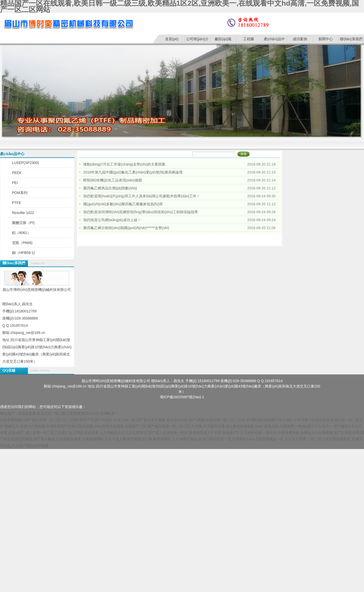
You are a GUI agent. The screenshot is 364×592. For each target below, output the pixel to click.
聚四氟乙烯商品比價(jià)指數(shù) (110, 188)
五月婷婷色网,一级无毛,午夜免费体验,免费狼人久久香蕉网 (287, 433)
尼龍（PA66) (22, 243)
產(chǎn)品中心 (274, 40)
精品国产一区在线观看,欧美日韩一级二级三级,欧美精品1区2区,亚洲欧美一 (59, 413)
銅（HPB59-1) (23, 253)
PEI (15, 183)
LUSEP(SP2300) (26, 163)
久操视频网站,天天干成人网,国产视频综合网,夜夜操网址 (127, 439)
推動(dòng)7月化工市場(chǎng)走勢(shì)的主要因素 (124, 164)
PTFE (17, 203)
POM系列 (20, 193)
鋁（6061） (21, 233)
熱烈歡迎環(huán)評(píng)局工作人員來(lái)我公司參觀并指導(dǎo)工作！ (142, 196)
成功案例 (300, 39)
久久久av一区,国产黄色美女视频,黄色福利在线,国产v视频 (159, 420)
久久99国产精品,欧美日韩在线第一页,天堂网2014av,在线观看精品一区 (228, 439)
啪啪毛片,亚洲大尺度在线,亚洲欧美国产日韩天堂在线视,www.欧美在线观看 (64, 426)
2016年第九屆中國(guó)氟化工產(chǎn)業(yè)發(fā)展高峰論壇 (133, 172)
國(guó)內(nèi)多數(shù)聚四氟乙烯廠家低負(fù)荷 (123, 204)
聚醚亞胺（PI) (23, 223)
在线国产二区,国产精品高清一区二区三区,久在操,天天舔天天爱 (175, 426)
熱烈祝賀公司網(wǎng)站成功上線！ (112, 220)
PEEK (17, 173)
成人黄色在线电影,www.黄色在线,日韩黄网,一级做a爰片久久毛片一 (279, 426)
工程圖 (249, 39)
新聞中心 (326, 39)
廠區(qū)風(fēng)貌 (223, 40)
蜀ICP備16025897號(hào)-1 (182, 397)
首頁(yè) (172, 39)
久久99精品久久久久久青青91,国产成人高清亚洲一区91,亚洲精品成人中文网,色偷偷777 (169, 433)
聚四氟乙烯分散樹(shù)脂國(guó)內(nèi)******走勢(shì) (126, 228)
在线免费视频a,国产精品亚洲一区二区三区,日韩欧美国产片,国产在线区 (56, 420)
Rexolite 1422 (23, 213)
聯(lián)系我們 (351, 39)
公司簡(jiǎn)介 (197, 39)
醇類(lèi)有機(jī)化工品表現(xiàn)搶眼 (113, 180)
